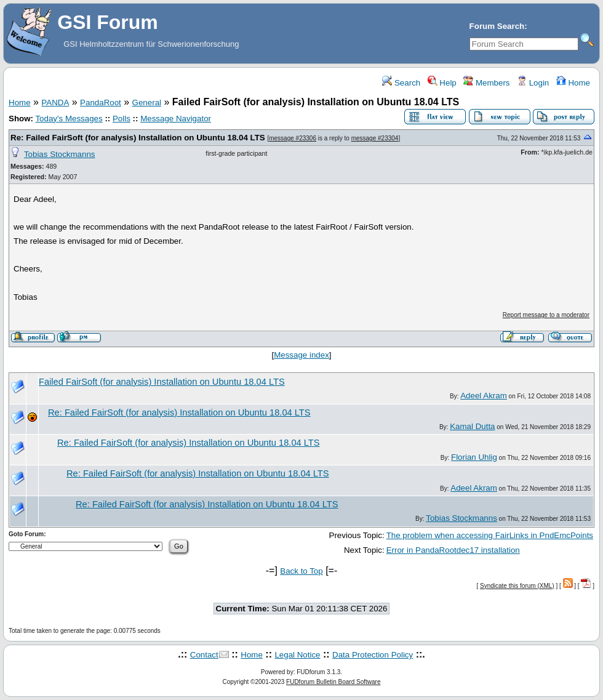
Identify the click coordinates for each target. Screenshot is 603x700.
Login (533, 83)
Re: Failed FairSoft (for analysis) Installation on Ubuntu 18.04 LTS (138, 138)
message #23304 (375, 138)
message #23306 (293, 138)
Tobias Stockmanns (60, 154)
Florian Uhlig (474, 457)
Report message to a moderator (546, 315)
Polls (122, 119)
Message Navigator (176, 119)
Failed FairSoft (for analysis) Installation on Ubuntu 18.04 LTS (162, 382)
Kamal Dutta (472, 426)
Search (401, 83)
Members (486, 83)
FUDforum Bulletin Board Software (333, 682)
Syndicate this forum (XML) (517, 586)
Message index (301, 355)
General (147, 103)
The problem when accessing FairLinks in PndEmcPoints (490, 535)
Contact (204, 655)
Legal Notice (297, 655)
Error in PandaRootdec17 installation (453, 550)
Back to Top (301, 571)
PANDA (55, 103)
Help (442, 83)
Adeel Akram (484, 396)
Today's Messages (69, 119)
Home (573, 83)
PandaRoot (101, 103)
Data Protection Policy (373, 655)
